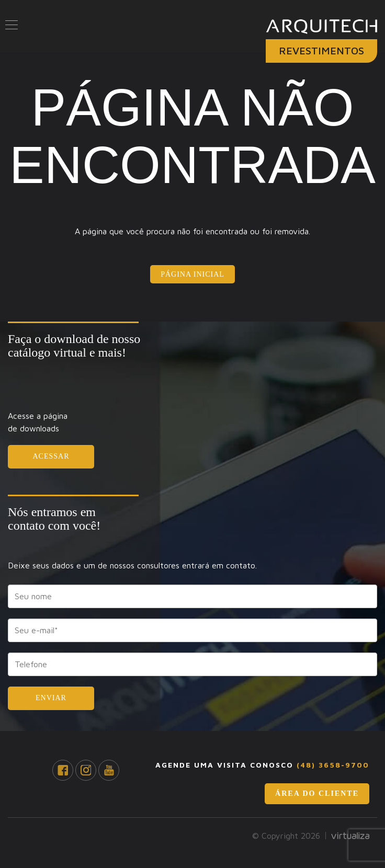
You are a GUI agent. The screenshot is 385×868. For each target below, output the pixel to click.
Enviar (51, 698)
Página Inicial (192, 274)
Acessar (51, 456)
